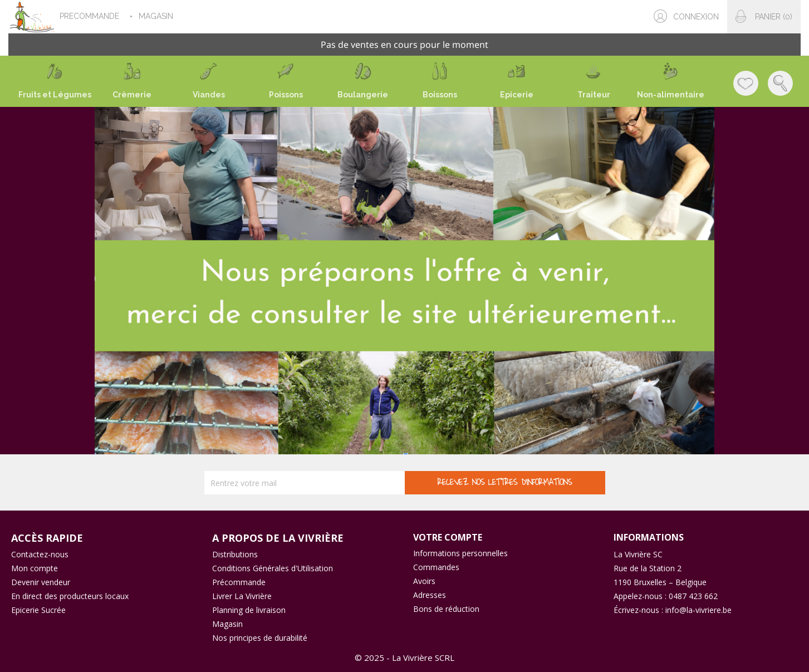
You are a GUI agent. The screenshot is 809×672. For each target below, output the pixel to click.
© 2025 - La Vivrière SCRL (405, 658)
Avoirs (424, 581)
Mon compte (35, 568)
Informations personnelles (460, 553)
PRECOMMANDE (90, 16)
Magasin (227, 624)
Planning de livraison (249, 610)
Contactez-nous (40, 554)
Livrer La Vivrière (242, 596)
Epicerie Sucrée (38, 610)
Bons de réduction (446, 609)
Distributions (235, 554)
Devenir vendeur (41, 582)
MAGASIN (157, 16)
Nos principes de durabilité (260, 638)
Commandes (436, 567)
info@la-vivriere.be (698, 610)
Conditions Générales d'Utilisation (273, 568)
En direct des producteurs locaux (70, 596)
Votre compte (448, 537)
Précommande (239, 582)
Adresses (430, 595)
